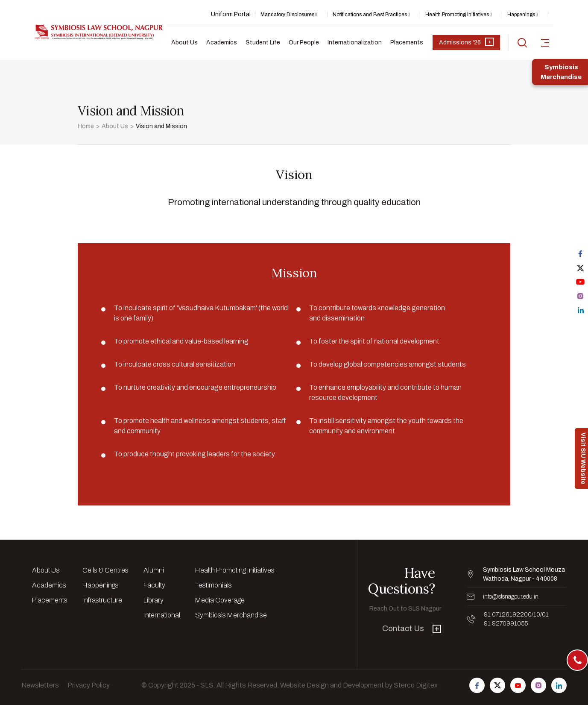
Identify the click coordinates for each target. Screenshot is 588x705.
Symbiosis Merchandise (231, 615)
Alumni (154, 570)
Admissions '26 (466, 42)
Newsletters (40, 685)
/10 (536, 615)
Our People (304, 43)
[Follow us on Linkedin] (559, 685)
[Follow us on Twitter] (497, 685)
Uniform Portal (231, 14)
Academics (222, 43)
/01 (544, 615)
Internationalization (355, 43)
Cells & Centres (105, 570)
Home (86, 126)
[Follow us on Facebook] (477, 685)
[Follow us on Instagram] (538, 685)
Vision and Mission (161, 126)
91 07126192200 (508, 615)
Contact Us (412, 628)
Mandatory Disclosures (287, 15)
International (162, 615)
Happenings (521, 15)
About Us (184, 43)
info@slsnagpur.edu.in (511, 597)
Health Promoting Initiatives (457, 15)
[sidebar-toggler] (545, 43)
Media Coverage (220, 600)
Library (154, 600)
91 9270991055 (506, 624)
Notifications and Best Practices (370, 15)
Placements (407, 43)
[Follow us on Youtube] (518, 685)
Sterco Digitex (416, 685)
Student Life (263, 43)
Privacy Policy (89, 685)
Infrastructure (102, 600)
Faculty (154, 585)
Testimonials (214, 585)
